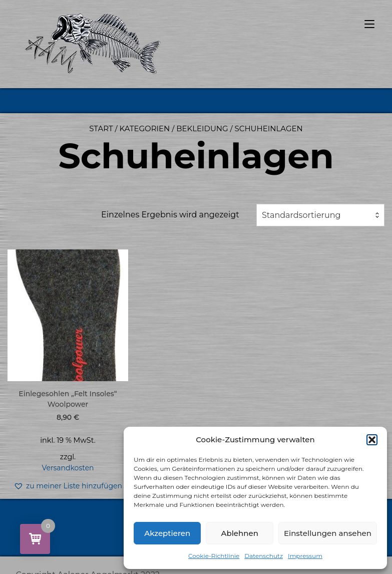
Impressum (305, 556)
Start (101, 128)
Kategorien (144, 128)
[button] (372, 440)
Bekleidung (202, 128)
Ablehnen (239, 533)
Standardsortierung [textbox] (301, 215)
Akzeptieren (167, 533)
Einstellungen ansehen (328, 533)
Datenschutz (264, 556)
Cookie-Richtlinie (214, 556)
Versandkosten (68, 468)
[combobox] (320, 215)
